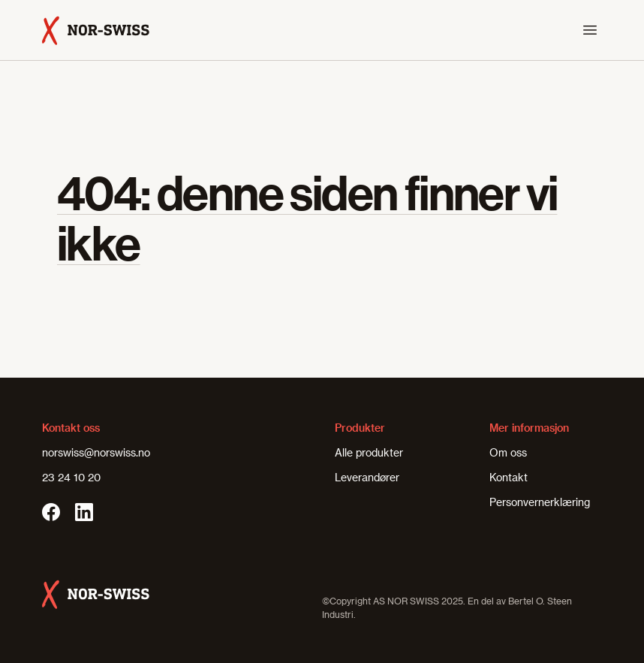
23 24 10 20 (71, 477)
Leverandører (367, 477)
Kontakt (509, 477)
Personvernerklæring (540, 502)
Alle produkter (369, 452)
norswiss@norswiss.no (96, 452)
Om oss (508, 452)
